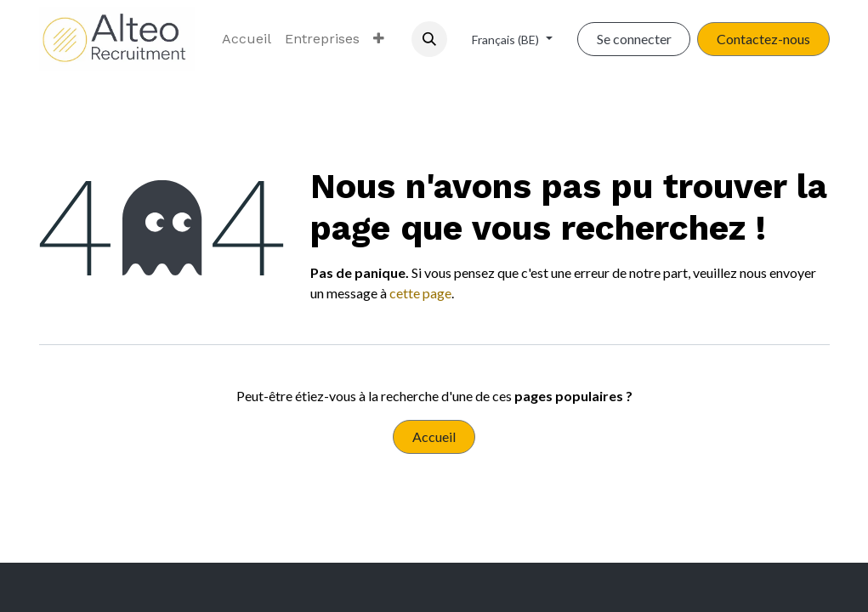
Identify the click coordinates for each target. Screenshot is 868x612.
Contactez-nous (763, 39)
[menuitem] (247, 39)
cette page (420, 293)
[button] (429, 39)
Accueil (434, 436)
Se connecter (634, 39)
